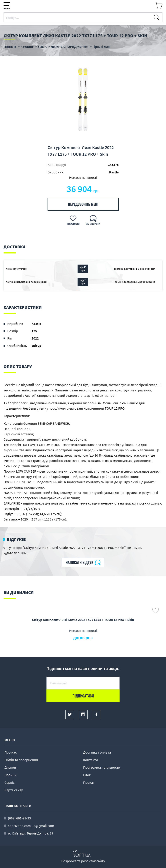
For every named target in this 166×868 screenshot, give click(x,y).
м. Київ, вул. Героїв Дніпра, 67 (31, 833)
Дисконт (11, 767)
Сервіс (9, 782)
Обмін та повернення (21, 760)
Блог (87, 775)
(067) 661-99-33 (19, 818)
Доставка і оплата (97, 752)
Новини (10, 775)
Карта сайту (14, 790)
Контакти (90, 760)
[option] (83, 100)
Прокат (89, 782)
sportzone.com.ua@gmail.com (31, 826)
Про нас (11, 752)
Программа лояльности (102, 767)
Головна (10, 47)
